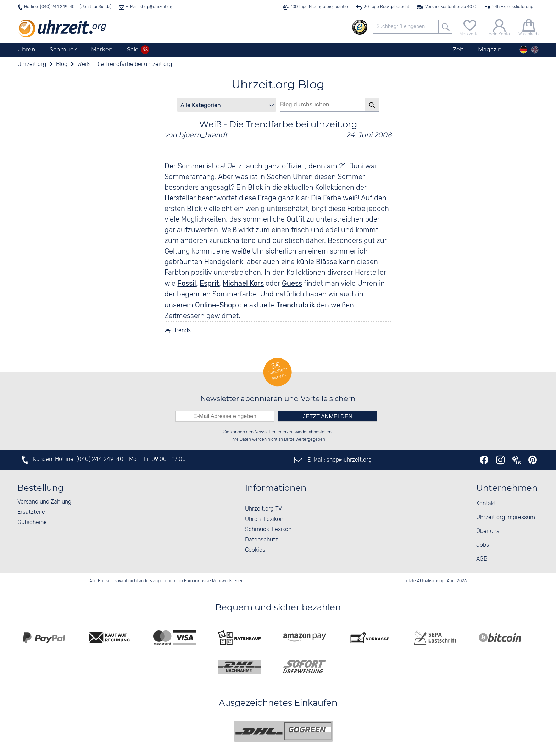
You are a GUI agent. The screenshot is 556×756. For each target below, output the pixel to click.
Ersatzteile (31, 512)
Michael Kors (243, 283)
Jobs (483, 545)
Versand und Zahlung (44, 502)
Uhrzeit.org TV (263, 509)
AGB (482, 559)
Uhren (26, 49)
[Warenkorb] (529, 27)
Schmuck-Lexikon (268, 530)
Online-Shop (216, 305)
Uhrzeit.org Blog (278, 84)
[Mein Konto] (499, 27)
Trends (182, 331)
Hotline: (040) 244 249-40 (49, 7)
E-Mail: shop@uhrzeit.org (149, 7)
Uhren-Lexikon (264, 519)
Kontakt (486, 504)
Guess (292, 283)
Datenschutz (262, 540)
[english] (535, 50)
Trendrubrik (296, 305)
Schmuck (63, 49)
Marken (102, 49)
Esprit (209, 283)
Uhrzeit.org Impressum (506, 518)
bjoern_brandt (203, 135)
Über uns (488, 531)
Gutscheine (32, 522)
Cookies (255, 550)
